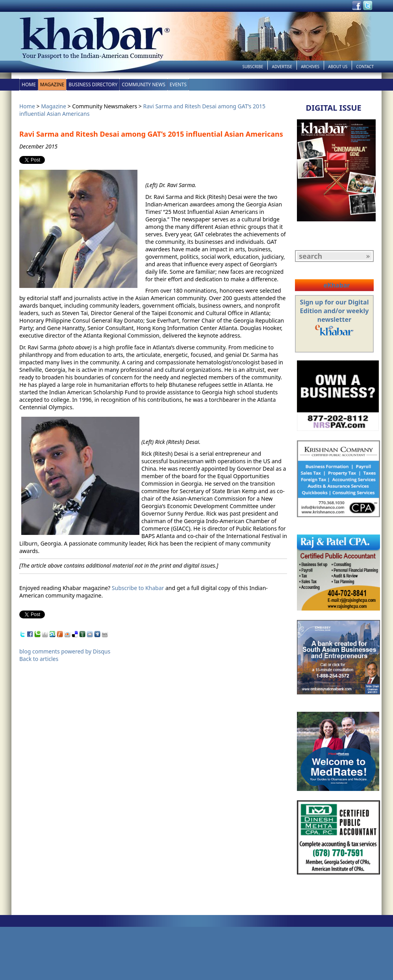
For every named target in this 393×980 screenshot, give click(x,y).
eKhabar (336, 285)
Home (29, 84)
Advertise (282, 67)
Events (178, 84)
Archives (310, 67)
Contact (365, 67)
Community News (144, 84)
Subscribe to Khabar (138, 588)
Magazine (52, 84)
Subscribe (253, 67)
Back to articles (39, 659)
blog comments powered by (65, 651)
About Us (338, 67)
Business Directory (93, 84)
